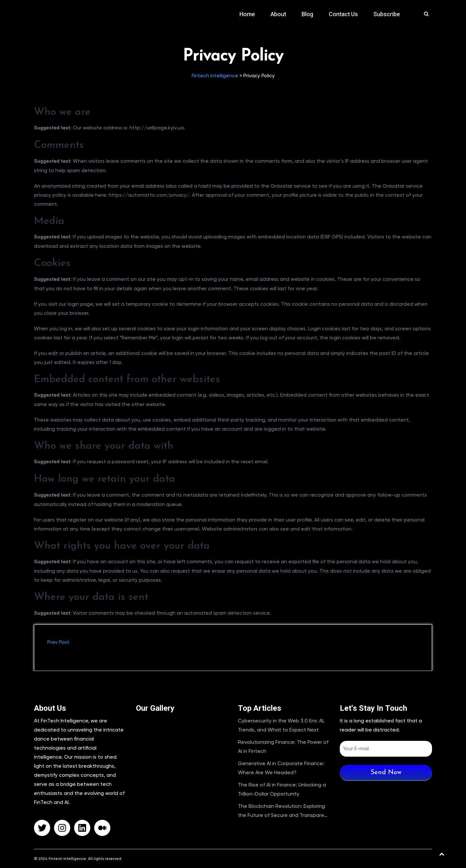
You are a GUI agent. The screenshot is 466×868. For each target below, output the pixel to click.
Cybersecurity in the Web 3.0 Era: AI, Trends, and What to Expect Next (281, 725)
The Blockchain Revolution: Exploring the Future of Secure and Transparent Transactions (284, 811)
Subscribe (387, 14)
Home (247, 14)
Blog (307, 14)
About (278, 14)
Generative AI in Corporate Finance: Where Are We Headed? (281, 768)
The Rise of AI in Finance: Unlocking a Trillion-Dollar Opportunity (282, 789)
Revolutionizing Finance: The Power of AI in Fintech (283, 747)
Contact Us (343, 14)
